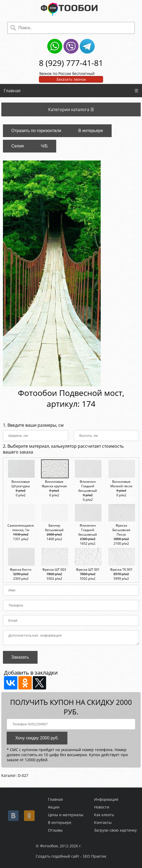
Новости (102, 807)
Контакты (103, 822)
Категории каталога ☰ (71, 109)
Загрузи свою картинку (115, 830)
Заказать (20, 659)
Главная (12, 91)
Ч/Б (44, 146)
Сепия (18, 146)
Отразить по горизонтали (36, 131)
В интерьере (91, 131)
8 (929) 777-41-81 (71, 63)
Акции (54, 807)
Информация (106, 799)
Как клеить (104, 815)
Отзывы (55, 830)
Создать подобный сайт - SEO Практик (71, 856)
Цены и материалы (66, 815)
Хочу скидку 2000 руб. (37, 740)
